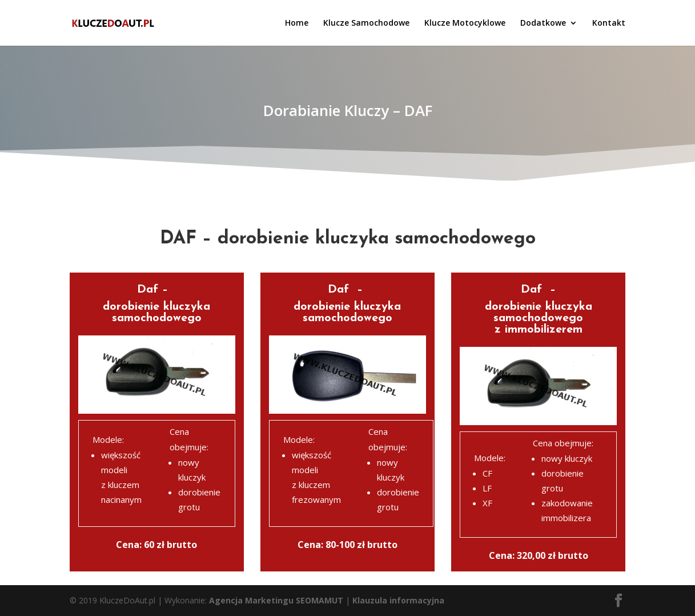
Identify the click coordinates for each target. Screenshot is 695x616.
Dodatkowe (543, 23)
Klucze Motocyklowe (465, 23)
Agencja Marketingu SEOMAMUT (276, 600)
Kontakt (609, 23)
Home (297, 23)
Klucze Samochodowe (366, 23)
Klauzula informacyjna (398, 600)
